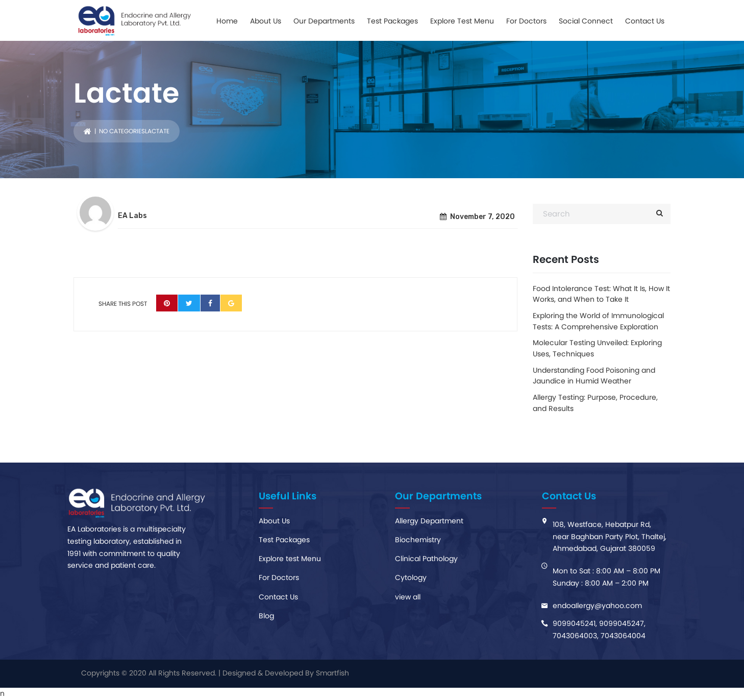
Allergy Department (429, 521)
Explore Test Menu (462, 21)
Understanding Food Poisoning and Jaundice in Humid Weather (594, 376)
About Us (266, 21)
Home (227, 21)
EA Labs (132, 216)
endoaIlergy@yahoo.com (597, 606)
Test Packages (392, 21)
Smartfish (332, 673)
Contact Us (645, 21)
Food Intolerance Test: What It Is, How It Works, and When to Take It (601, 294)
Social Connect (586, 21)
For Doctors (526, 21)
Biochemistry (418, 540)
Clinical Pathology (426, 559)
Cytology (411, 577)
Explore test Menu (290, 559)
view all (408, 597)
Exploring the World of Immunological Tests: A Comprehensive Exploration (598, 321)
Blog (266, 616)
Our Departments (324, 21)
